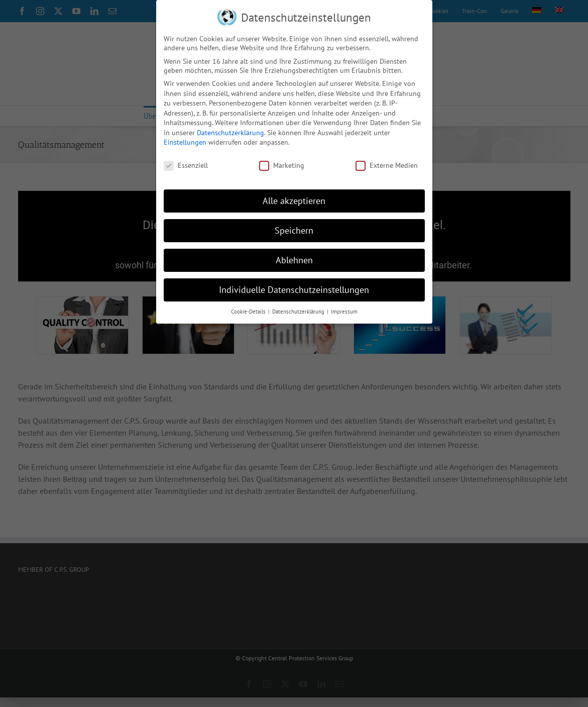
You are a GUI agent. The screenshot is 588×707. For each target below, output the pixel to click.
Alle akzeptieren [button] (294, 201)
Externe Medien (387, 165)
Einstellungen (185, 142)
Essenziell (186, 165)
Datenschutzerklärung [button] (299, 311)
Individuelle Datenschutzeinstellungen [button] (294, 289)
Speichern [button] (294, 230)
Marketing (282, 165)
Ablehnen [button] (294, 260)
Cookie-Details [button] (249, 311)
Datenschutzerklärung (230, 132)
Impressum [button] (344, 311)
